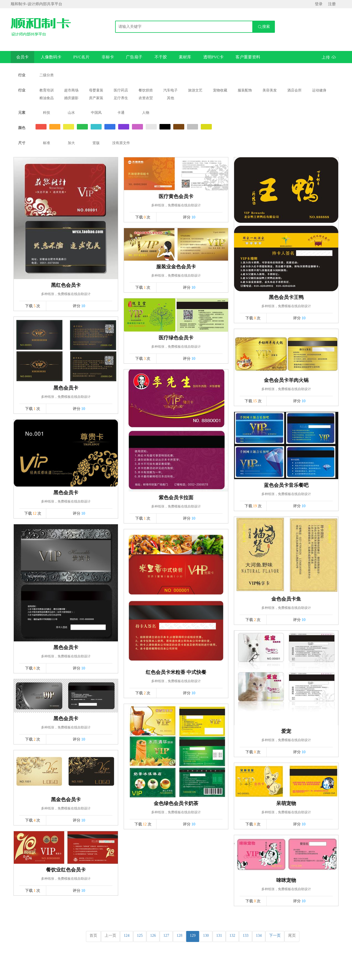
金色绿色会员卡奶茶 (176, 803)
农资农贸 (146, 98)
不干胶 (161, 57)
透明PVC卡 (213, 57)
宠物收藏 (220, 90)
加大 (71, 143)
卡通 (121, 113)
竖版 (96, 143)
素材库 (185, 57)
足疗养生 (121, 98)
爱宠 (286, 731)
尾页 (292, 936)
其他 (170, 98)
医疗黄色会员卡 (176, 196)
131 (219, 936)
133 (246, 936)
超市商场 (71, 90)
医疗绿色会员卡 (176, 338)
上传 (329, 57)
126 (153, 936)
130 (206, 936)
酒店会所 (294, 90)
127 (166, 936)
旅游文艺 (195, 90)
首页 (93, 936)
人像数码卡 (51, 57)
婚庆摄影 (71, 98)
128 (179, 936)
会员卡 (22, 57)
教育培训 (47, 90)
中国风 (96, 113)
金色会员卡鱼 (286, 599)
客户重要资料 (248, 57)
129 (193, 936)
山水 (71, 113)
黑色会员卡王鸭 (286, 297)
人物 (146, 113)
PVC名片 (81, 57)
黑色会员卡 (66, 388)
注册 (332, 4)
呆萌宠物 (286, 803)
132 (232, 936)
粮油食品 (47, 98)
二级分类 (47, 75)
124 (127, 936)
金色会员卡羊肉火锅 (286, 380)
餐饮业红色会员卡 (66, 870)
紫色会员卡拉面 (176, 498)
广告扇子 (134, 57)
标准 (47, 143)
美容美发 (270, 90)
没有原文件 (121, 143)
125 (140, 936)
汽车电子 (170, 90)
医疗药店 (121, 90)
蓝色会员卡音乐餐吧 (286, 485)
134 (259, 936)
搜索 (264, 27)
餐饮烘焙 (146, 90)
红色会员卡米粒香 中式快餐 (176, 672)
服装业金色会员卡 (176, 267)
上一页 (110, 936)
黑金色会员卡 (66, 800)
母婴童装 (96, 90)
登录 (319, 4)
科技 (47, 113)
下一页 (275, 936)
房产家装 (96, 98)
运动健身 (319, 90)
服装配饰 (245, 90)
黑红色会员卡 (66, 285)
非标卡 (108, 57)
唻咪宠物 (286, 880)
